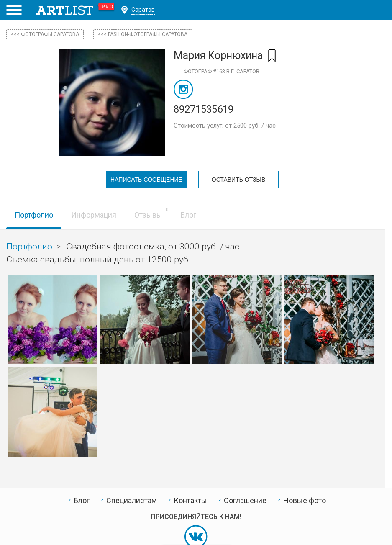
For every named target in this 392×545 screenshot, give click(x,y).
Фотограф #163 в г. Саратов (222, 71)
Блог (188, 215)
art (76, 10)
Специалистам (132, 501)
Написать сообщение (146, 180)
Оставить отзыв (238, 180)
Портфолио (34, 215)
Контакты (190, 501)
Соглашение (245, 501)
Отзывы (148, 215)
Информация (94, 215)
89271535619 (204, 109)
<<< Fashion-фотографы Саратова (143, 34)
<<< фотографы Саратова (45, 34)
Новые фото (305, 501)
